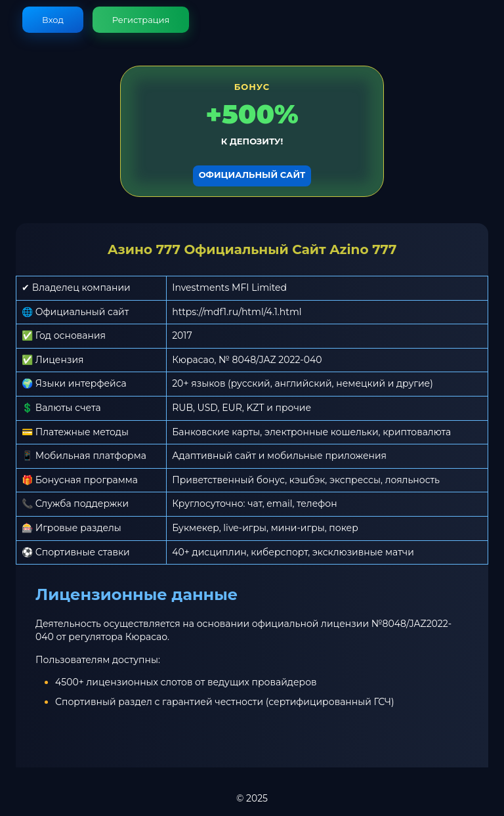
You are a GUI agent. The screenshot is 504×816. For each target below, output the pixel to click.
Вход (53, 20)
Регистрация (141, 20)
